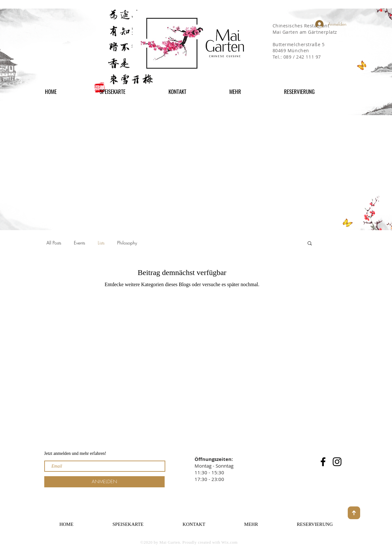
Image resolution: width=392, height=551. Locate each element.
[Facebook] (323, 462)
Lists (101, 243)
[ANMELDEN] (104, 482)
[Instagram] (337, 462)
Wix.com (229, 542)
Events (79, 243)
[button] (252, 92)
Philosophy (127, 243)
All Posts (54, 243)
